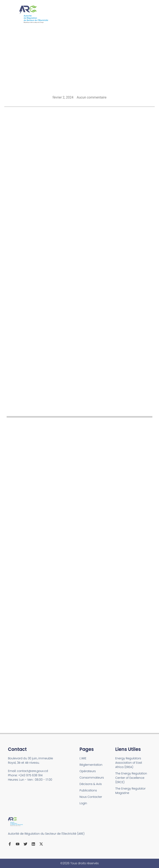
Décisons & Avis (91, 784)
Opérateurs (88, 771)
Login (83, 803)
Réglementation (91, 765)
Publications (88, 790)
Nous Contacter (91, 797)
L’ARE (83, 758)
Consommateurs (92, 778)
